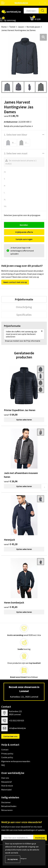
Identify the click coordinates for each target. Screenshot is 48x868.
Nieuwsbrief (7, 782)
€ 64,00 (11, 415)
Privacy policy (7, 754)
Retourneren (7, 810)
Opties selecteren (24, 420)
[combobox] (31, 11)
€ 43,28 (11, 544)
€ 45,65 (11, 607)
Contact (5, 750)
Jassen (21, 27)
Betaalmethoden (9, 806)
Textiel (12, 27)
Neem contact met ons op (15, 282)
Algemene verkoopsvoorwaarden (16, 761)
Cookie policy (7, 757)
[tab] (24, 299)
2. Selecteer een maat (16, 153)
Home (4, 27)
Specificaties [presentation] (24, 315)
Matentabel (6, 790)
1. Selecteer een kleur (16, 135)
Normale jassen (33, 27)
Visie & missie (7, 786)
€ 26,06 (11, 481)
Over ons (5, 778)
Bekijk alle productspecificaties (18, 126)
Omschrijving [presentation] (24, 307)
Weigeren (24, 859)
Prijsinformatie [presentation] (24, 299)
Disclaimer (6, 802)
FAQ (3, 765)
